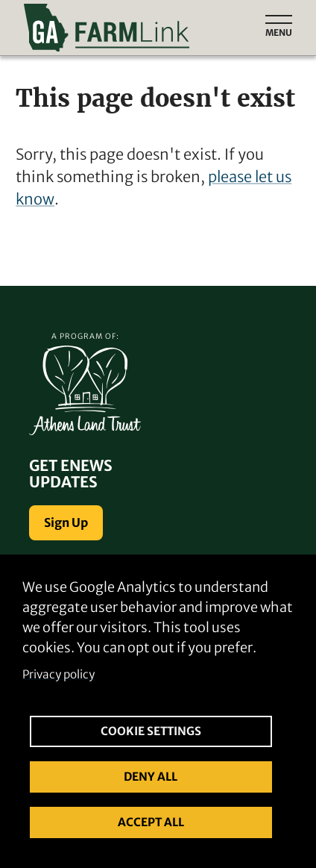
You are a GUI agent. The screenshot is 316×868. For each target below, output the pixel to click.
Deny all (151, 777)
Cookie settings (151, 731)
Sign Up (66, 522)
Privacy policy (59, 674)
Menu (279, 32)
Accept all (151, 822)
